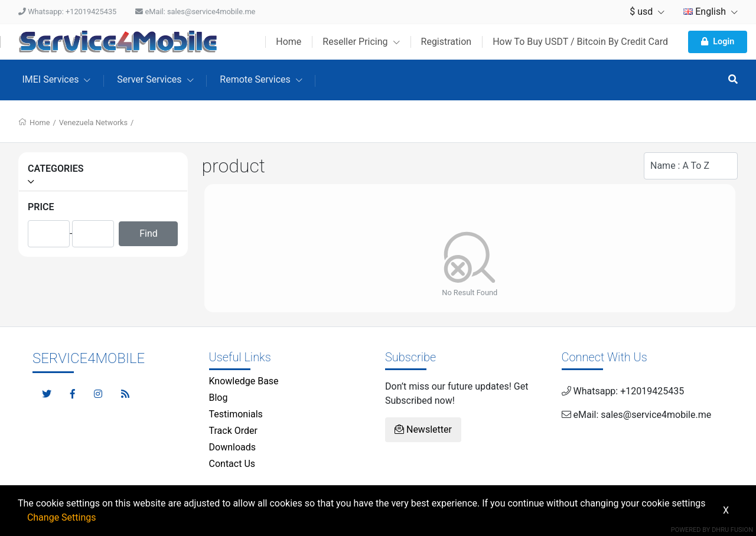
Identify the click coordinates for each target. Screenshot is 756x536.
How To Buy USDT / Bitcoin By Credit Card (580, 42)
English (711, 12)
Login (718, 42)
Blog (219, 398)
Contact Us (232, 464)
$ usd (647, 12)
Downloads (232, 447)
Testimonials (236, 414)
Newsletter (423, 429)
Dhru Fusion (732, 530)
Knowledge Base (244, 381)
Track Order (233, 431)
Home (289, 42)
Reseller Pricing (361, 42)
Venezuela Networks (93, 122)
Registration (447, 42)
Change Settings (62, 517)
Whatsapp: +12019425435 (67, 12)
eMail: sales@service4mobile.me (195, 12)
